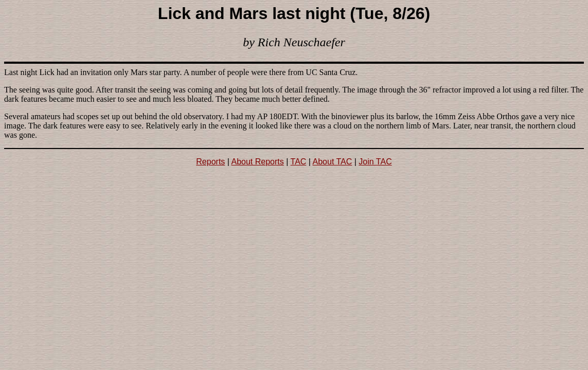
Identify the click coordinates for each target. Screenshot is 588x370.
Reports (210, 162)
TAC (299, 162)
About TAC (333, 162)
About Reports (258, 162)
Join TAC (375, 162)
